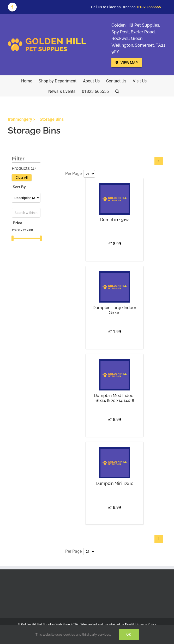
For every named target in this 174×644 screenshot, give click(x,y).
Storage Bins (52, 119)
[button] (117, 91)
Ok (129, 634)
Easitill (130, 624)
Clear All (22, 177)
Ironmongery (20, 119)
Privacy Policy (146, 624)
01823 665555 (149, 7)
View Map (127, 63)
